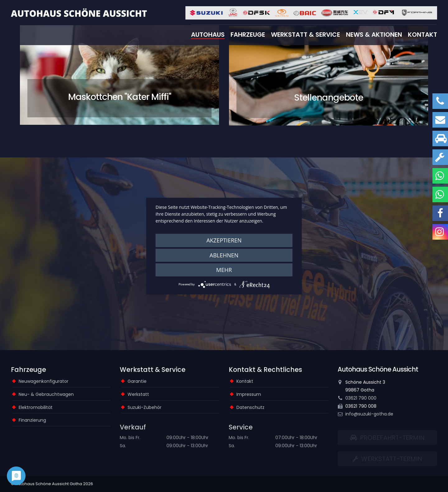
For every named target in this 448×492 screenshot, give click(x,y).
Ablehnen (224, 255)
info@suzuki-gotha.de (369, 414)
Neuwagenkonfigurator (44, 381)
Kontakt (422, 35)
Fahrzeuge (248, 35)
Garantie (137, 381)
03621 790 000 (361, 398)
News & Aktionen (374, 35)
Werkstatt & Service (306, 35)
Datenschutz (250, 407)
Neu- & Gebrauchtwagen (46, 394)
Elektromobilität (36, 407)
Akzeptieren (224, 240)
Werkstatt (138, 394)
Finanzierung (32, 420)
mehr (224, 270)
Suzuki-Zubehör (145, 407)
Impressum (249, 394)
